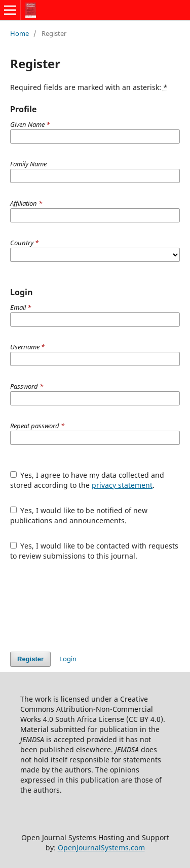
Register (30, 659)
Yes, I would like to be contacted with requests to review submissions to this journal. (94, 551)
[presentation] (87, 606)
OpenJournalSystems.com (101, 848)
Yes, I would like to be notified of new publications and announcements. (79, 515)
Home (20, 33)
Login (68, 659)
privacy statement (122, 485)
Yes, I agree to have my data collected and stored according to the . (87, 480)
